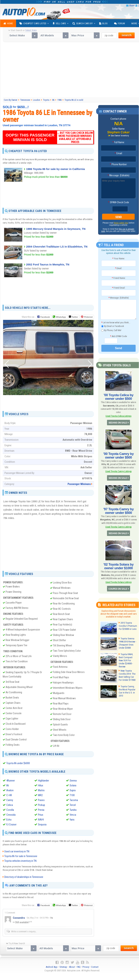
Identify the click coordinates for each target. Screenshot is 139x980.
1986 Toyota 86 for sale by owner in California (55, 169)
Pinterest (88, 317)
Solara (73, 785)
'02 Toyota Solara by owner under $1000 (118, 566)
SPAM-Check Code (119, 202)
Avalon (10, 790)
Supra (73, 790)
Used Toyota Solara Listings (119, 581)
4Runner (11, 780)
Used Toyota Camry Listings (118, 471)
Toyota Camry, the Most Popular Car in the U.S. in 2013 (128, 688)
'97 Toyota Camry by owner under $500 (118, 510)
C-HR (9, 795)
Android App (52, 967)
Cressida (11, 815)
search (127, 35)
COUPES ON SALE (118, 588)
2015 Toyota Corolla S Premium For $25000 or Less (128, 625)
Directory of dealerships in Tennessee (24, 877)
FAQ (79, 967)
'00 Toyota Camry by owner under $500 (118, 455)
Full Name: (119, 142)
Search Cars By (83, 24)
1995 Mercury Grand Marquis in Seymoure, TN (56, 229)
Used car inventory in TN (17, 851)
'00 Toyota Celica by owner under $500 (118, 397)
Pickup (41, 805)
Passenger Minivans (79, 484)
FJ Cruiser (11, 824)
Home (8, 24)
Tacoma (74, 800)
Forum (119, 24)
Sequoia (42, 824)
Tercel (73, 805)
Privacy (86, 967)
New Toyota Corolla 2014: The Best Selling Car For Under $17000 (127, 674)
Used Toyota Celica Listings (118, 416)
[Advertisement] (48, 195)
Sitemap (63, 967)
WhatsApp (61, 317)
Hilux (41, 785)
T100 (72, 795)
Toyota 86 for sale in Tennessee (21, 856)
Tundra (73, 810)
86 (8, 785)
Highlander (43, 780)
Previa (41, 810)
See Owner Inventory (120, 136)
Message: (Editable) (118, 175)
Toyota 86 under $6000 (18, 763)
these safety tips (121, 223)
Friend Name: (119, 278)
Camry (10, 800)
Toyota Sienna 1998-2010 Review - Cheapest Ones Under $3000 (128, 642)
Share (132, 6)
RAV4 (41, 819)
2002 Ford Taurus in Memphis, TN (48, 264)
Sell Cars (59, 24)
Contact (95, 967)
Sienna (73, 780)
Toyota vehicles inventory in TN (20, 861)
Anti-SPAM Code (118, 336)
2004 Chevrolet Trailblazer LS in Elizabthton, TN (57, 247)
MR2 (40, 795)
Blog (103, 24)
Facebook (45, 317)
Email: (119, 153)
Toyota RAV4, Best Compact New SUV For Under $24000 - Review (128, 658)
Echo (9, 819)
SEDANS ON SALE (118, 422)
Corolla (10, 810)
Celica (10, 805)
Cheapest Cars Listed (33, 24)
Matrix (41, 790)
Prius (41, 815)
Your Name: (118, 258)
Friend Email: (119, 288)
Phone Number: (118, 164)
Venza (73, 815)
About (72, 967)
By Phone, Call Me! (111, 330)
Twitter (73, 317)
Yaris (72, 819)
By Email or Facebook (113, 326)
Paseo (41, 800)
